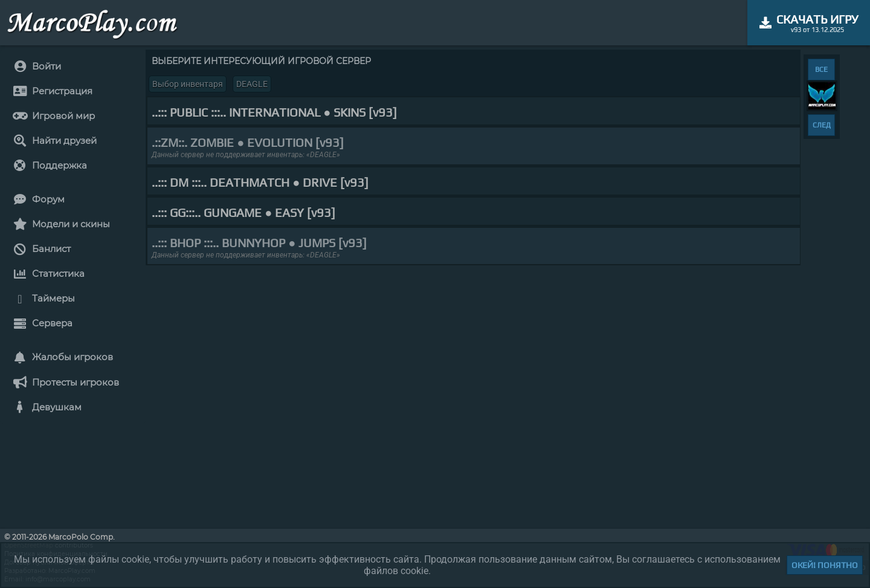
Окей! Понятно (825, 565)
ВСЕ (821, 69)
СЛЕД (822, 125)
